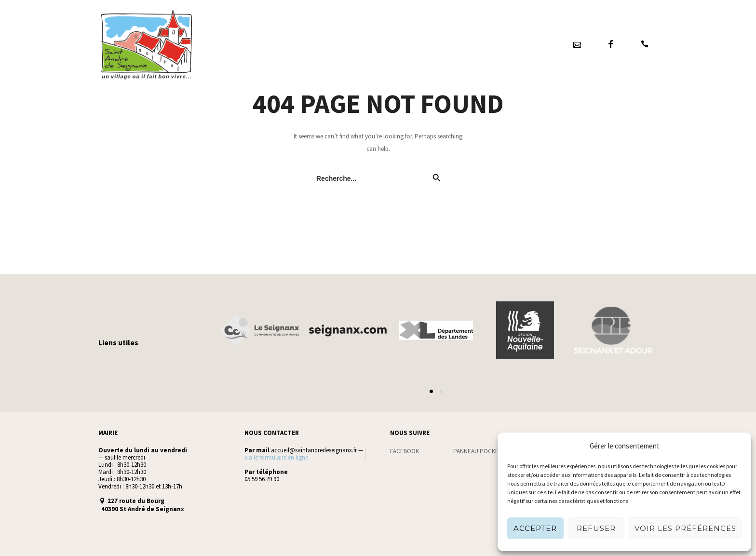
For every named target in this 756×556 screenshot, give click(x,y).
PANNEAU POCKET (478, 451)
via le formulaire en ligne (276, 457)
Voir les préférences (685, 528)
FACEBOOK (405, 451)
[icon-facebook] (611, 44)
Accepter (535, 528)
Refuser (596, 528)
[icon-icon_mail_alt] (577, 44)
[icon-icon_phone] (644, 44)
